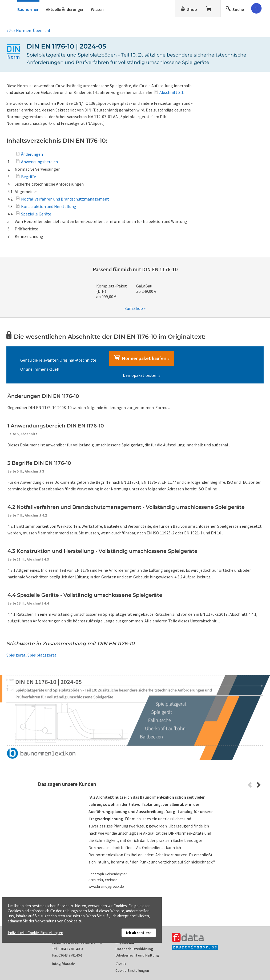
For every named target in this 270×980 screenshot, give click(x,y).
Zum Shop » (135, 308)
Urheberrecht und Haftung (137, 955)
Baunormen (28, 9)
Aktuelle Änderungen (65, 9)
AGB (122, 964)
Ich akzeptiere (139, 933)
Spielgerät (16, 655)
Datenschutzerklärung (134, 949)
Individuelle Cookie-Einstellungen (35, 933)
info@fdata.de (64, 964)
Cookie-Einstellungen (132, 970)
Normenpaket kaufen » (142, 358)
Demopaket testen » (142, 375)
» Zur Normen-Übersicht (29, 30)
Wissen (97, 9)
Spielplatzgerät (42, 655)
